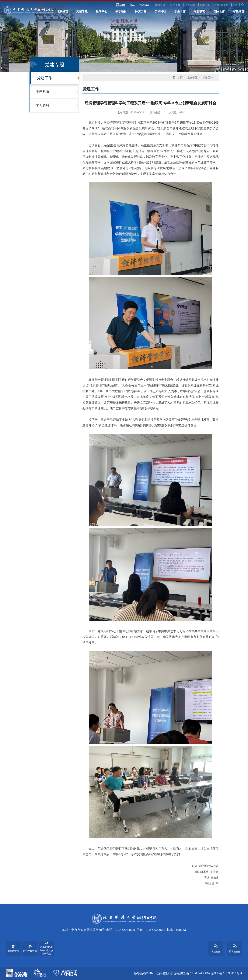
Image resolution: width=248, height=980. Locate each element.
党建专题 (82, 11)
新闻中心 (102, 11)
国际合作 (219, 11)
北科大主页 (222, 5)
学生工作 (180, 11)
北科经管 (62, 11)
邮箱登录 (160, 5)
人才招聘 (190, 5)
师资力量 (141, 11)
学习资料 (43, 105)
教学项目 (121, 11)
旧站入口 (205, 5)
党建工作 (44, 78)
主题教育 (43, 92)
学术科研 (160, 11)
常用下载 (175, 5)
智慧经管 (239, 11)
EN (235, 5)
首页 (180, 78)
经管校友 (199, 11)
